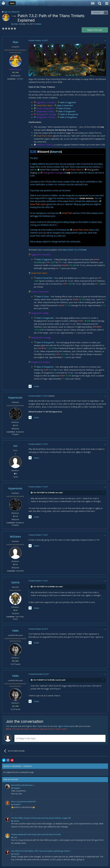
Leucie (58, 680)
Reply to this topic (95, 30)
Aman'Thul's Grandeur (50, 170)
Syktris (15, 582)
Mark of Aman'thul (65, 105)
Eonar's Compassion (45, 108)
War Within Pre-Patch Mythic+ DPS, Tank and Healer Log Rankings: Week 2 (41, 851)
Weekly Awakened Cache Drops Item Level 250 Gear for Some (36, 834)
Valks (15, 631)
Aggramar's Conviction (46, 102)
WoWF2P (17, 804)
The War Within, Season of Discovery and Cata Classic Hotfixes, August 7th (41, 818)
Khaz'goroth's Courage (46, 114)
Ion (15, 446)
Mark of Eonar (65, 108)
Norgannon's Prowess (46, 117)
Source (56, 151)
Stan (16, 24)
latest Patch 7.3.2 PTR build (75, 250)
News (39, 24)
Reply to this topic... (27, 738)
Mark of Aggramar (68, 102)
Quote (36, 386)
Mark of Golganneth (67, 111)
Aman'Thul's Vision (44, 105)
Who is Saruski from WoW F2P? (24, 802)
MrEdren (15, 537)
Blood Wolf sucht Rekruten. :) (23, 785)
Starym (16, 821)
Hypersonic (15, 398)
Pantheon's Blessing (45, 145)
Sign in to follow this (12, 12)
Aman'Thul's (67, 213)
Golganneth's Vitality (45, 111)
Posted (38, 40)
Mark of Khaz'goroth (69, 114)
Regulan (17, 788)
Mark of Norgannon (68, 117)
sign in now (63, 726)
